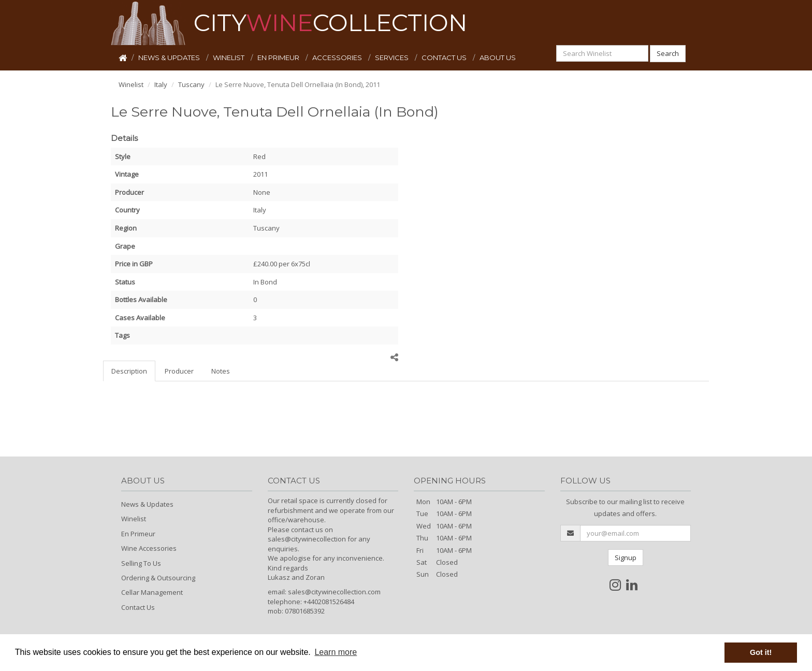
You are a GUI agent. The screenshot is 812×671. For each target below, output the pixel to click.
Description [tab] (129, 371)
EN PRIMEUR (279, 58)
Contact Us (138, 607)
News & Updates (147, 504)
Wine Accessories (149, 548)
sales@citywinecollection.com (334, 592)
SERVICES (393, 58)
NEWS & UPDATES (170, 58)
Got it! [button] (761, 652)
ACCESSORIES (338, 58)
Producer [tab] (179, 371)
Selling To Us (141, 563)
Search (668, 53)
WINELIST (229, 58)
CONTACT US (445, 58)
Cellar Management (152, 592)
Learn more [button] (336, 652)
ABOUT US (498, 58)
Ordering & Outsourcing (158, 578)
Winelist (131, 84)
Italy (161, 84)
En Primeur (138, 534)
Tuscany (191, 84)
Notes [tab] (221, 371)
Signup (626, 558)
